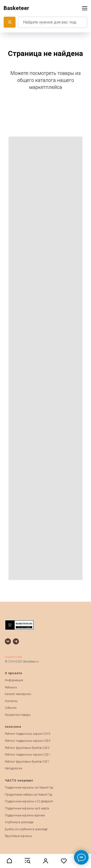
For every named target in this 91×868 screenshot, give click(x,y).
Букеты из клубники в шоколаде (26, 829)
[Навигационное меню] (85, 8)
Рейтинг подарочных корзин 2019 (28, 734)
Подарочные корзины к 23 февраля (29, 801)
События (11, 708)
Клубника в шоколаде (19, 822)
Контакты (11, 701)
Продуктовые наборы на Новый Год (28, 795)
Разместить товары (18, 715)
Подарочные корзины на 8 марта (27, 808)
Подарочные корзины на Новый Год (29, 788)
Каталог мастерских (18, 694)
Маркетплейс (14, 657)
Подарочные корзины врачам (25, 815)
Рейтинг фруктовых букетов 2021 (27, 762)
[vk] (8, 641)
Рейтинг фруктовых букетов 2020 (27, 748)
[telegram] (16, 641)
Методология (13, 768)
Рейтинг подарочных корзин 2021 (28, 755)
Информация (14, 680)
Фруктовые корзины (18, 836)
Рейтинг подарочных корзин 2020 (28, 741)
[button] (9, 861)
